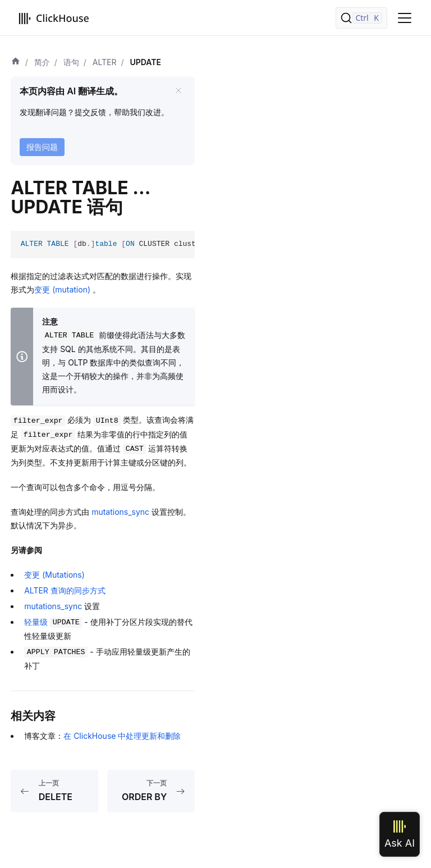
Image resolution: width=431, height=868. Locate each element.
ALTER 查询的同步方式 (65, 590)
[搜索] (361, 18)
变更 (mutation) (63, 289)
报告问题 (42, 147)
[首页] (16, 62)
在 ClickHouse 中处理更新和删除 (122, 736)
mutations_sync (120, 512)
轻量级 (53, 622)
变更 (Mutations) (54, 575)
